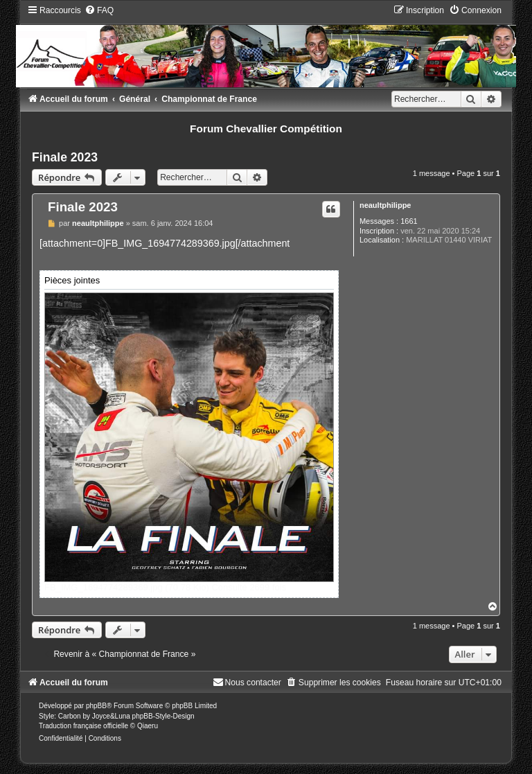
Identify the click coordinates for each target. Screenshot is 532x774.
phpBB (96, 706)
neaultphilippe (385, 205)
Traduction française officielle (83, 726)
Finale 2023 (65, 157)
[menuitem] (99, 10)
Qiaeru (148, 726)
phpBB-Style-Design (163, 716)
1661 (409, 221)
